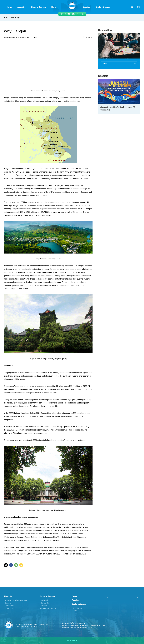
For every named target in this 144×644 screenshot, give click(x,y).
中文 (138, 7)
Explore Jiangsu (79, 604)
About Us (8, 596)
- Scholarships (45, 603)
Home (6, 18)
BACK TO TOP (72, 640)
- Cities (75, 611)
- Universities (45, 600)
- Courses (44, 606)
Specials (103, 76)
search (132, 7)
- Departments (9, 606)
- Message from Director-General (16, 600)
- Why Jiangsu (77, 608)
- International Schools (48, 608)
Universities (105, 30)
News (74, 596)
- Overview (8, 603)
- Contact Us (8, 608)
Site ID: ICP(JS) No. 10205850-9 (73, 623)
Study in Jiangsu (48, 596)
